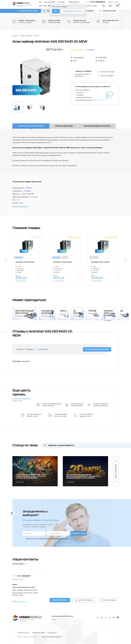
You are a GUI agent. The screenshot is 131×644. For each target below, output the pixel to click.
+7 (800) (97, 2)
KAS (21, 203)
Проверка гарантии (74, 2)
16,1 (18, 200)
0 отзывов (90, 50)
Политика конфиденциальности (52, 637)
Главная (15, 36)
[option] (36, 76)
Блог (40, 2)
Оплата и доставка (50, 2)
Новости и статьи (23, 633)
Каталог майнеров (26, 36)
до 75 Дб (28, 194)
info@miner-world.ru (20, 601)
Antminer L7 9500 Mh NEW (100, 262)
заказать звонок (113, 2)
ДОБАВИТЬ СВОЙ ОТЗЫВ (99, 349)
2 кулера (27, 191)
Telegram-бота (98, 100)
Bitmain (29, 188)
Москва (54, 619)
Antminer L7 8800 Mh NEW (25, 262)
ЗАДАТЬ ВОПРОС (60, 600)
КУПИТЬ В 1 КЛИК (21, 281)
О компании (61, 2)
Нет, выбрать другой (72, 11)
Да (56, 11)
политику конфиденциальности (56, 539)
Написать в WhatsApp (106, 72)
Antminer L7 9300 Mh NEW (63, 262)
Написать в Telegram (91, 6)
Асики (37, 36)
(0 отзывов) (43, 349)
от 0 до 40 (34, 197)
